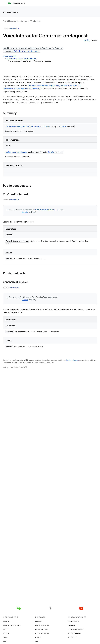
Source (6, 633)
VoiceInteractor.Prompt (38, 126)
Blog (5, 641)
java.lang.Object (10, 56)
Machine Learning (42, 625)
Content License (72, 360)
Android (6, 621)
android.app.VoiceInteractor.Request (22, 58)
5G (37, 641)
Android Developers (10, 21)
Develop (24, 21)
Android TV (72, 637)
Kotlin (87, 40)
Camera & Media (42, 633)
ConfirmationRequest (16, 126)
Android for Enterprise (12, 625)
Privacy (38, 637)
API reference (11, 12)
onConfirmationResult (16, 152)
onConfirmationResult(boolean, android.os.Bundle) (55, 86)
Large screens (73, 621)
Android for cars (74, 633)
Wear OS (71, 625)
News (5, 637)
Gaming (39, 621)
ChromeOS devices (75, 629)
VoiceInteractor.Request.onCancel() (22, 89)
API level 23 (15, 29)
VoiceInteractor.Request (26, 51)
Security (6, 629)
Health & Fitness (41, 629)
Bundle (63, 126)
